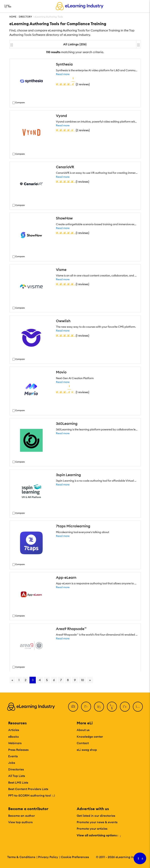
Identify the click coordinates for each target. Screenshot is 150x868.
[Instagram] (138, 707)
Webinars (15, 743)
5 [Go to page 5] (47, 680)
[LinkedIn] (99, 707)
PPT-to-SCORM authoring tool (32, 795)
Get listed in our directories (96, 816)
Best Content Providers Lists (28, 789)
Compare (20, 103)
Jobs (12, 763)
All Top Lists (17, 776)
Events (13, 756)
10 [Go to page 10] (83, 680)
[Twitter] (86, 707)
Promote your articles (92, 829)
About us (83, 730)
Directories (16, 769)
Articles (14, 730)
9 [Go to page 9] (75, 680)
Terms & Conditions (21, 857)
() (73, 84)
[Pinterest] (125, 707)
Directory (25, 17)
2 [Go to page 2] (26, 680)
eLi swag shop (87, 750)
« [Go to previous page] (12, 680)
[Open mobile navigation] (7, 6)
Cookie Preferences (75, 857)
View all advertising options (99, 835)
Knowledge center (90, 737)
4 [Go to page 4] (40, 680)
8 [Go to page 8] (68, 680)
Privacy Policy (48, 857)
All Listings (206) (75, 44)
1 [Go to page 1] (19, 680)
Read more (63, 74)
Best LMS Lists (18, 782)
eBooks (13, 737)
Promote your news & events (97, 822)
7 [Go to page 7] (61, 680)
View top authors (20, 822)
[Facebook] (73, 707)
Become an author (22, 816)
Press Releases (18, 750)
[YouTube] (112, 707)
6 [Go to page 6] (54, 680)
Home (13, 17)
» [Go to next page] (90, 680)
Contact (83, 743)
